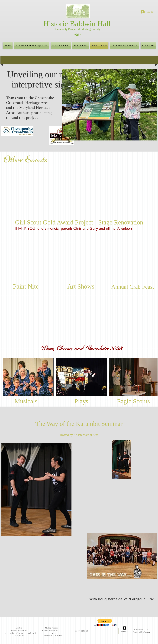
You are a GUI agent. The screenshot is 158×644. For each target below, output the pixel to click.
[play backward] (7, 377)
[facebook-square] (125, 628)
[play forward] (154, 377)
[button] (81, 46)
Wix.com (146, 632)
